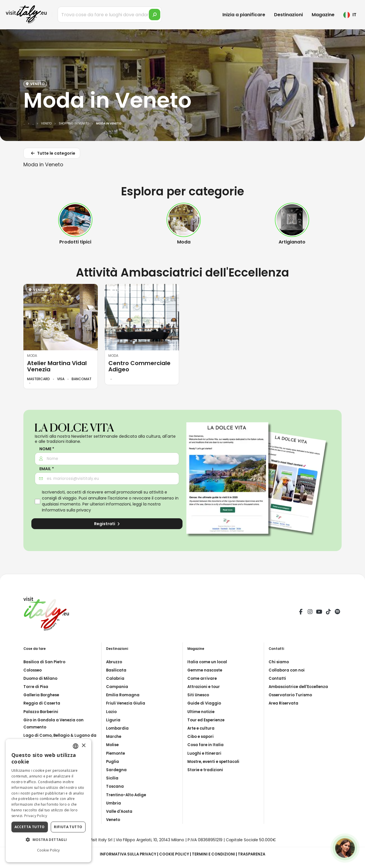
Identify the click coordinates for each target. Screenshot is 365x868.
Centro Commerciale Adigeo (139, 366)
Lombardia (118, 728)
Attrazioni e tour (205, 687)
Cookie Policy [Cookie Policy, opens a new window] (48, 850)
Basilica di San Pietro (45, 662)
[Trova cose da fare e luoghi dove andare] (110, 15)
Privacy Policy (36, 816)
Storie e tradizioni (206, 770)
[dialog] (48, 801)
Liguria (113, 720)
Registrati (107, 524)
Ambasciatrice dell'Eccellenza (300, 687)
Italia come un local (208, 662)
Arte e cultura (202, 728)
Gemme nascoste (206, 670)
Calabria (115, 678)
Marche (114, 736)
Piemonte (116, 753)
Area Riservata (284, 703)
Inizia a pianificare (244, 15)
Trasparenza (255, 854)
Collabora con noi (287, 670)
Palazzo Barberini (42, 712)
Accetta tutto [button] (30, 827)
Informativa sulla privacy (66, 510)
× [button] (83, 746)
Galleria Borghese (42, 695)
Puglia (113, 761)
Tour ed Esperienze (207, 720)
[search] (155, 15)
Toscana (115, 786)
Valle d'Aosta (120, 811)
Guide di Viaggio (205, 703)
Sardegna (116, 770)
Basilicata (117, 670)
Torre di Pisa (36, 687)
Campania (117, 687)
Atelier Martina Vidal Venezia (57, 366)
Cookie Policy (174, 854)
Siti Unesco (199, 695)
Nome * (47, 449)
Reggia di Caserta (42, 703)
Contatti (278, 678)
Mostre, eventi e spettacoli (216, 761)
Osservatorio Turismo (292, 695)
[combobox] (76, 746)
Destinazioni (288, 15)
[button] (48, 840)
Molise (113, 745)
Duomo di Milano (41, 678)
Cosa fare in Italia (206, 745)
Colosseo (33, 670)
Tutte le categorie (52, 154)
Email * (47, 469)
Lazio (112, 712)
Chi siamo (279, 662)
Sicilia (112, 778)
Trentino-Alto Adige (127, 795)
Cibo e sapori (201, 736)
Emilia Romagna (123, 695)
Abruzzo (115, 662)
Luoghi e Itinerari (205, 753)
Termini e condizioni (215, 854)
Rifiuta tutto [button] (68, 827)
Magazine (323, 15)
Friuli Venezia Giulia (126, 703)
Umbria (114, 803)
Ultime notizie (202, 712)
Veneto (114, 820)
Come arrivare (202, 678)
